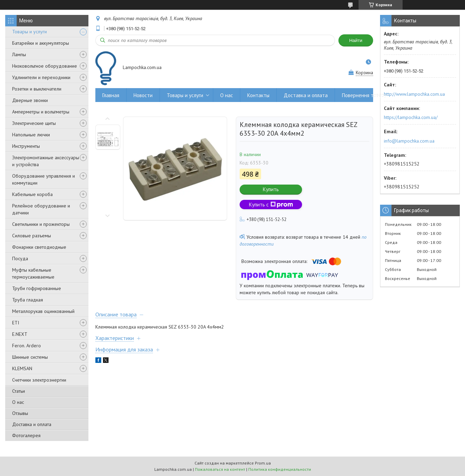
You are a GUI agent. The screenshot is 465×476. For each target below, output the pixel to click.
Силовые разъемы (32, 236)
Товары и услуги (29, 32)
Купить (271, 189)
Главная (111, 95)
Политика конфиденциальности (280, 469)
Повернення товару (364, 95)
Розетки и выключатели (37, 89)
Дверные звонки (30, 100)
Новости (143, 95)
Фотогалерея (26, 435)
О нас (18, 402)
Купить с (271, 205)
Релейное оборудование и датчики (41, 209)
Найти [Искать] (356, 40)
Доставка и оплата (32, 424)
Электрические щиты (34, 123)
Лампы (19, 54)
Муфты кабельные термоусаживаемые (33, 273)
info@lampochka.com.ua (409, 141)
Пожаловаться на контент (220, 469)
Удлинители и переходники (41, 77)
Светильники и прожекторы (41, 224)
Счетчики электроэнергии (39, 380)
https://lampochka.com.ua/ (411, 117)
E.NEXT (20, 334)
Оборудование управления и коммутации (44, 179)
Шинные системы (30, 357)
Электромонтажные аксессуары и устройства (46, 161)
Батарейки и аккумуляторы (41, 43)
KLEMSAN (22, 368)
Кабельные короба (32, 194)
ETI (16, 323)
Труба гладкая (28, 300)
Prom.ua (263, 463)
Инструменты (26, 146)
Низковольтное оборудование (45, 66)
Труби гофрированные (37, 288)
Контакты (258, 95)
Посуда (20, 258)
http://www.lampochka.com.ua (414, 94)
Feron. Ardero (27, 346)
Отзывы (20, 413)
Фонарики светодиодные (39, 247)
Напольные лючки (31, 135)
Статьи (19, 391)
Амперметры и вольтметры (41, 112)
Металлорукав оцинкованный (43, 311)
